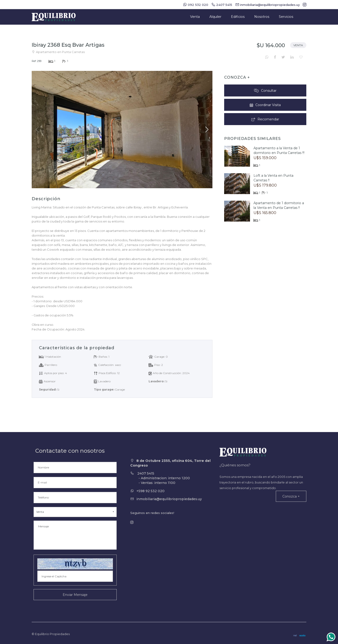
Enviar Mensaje (75, 595)
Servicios (286, 17)
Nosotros (262, 17)
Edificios (238, 17)
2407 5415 (171, 478)
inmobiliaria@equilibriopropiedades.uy (169, 499)
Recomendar (265, 119)
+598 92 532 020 (150, 491)
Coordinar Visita (265, 105)
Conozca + (291, 496)
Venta (195, 17)
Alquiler (215, 17)
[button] (207, 130)
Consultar (265, 91)
